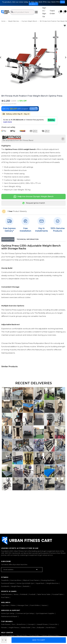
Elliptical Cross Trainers (31, 580)
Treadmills (5, 580)
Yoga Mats (5, 605)
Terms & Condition (8, 635)
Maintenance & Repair (9, 616)
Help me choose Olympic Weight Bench (34, 197)
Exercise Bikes (16, 580)
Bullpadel (41, 627)
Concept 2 (31, 624)
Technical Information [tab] (28, 239)
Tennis (16, 594)
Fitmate (4, 627)
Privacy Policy (35, 635)
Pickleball (24, 594)
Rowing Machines (48, 580)
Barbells (26, 586)
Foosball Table (58, 594)
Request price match (33, 203)
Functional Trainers (8, 583)
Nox (34, 627)
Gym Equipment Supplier (45, 613)
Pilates (13, 605)
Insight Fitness (14, 627)
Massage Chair (23, 605)
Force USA (53, 624)
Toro (13, 624)
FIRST (34, 109)
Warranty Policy (22, 635)
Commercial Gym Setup (25, 613)
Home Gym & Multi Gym (25, 583)
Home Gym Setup (8, 613)
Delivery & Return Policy (50, 635)
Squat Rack (40, 583)
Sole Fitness (6, 624)
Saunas (44, 605)
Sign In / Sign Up (44, 12)
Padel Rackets (6, 594)
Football (32, 594)
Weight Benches (52, 583)
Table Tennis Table (44, 594)
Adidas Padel (26, 627)
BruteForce (21, 624)
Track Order (52, 12)
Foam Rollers (35, 605)
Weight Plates (16, 586)
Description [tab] (8, 239)
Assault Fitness (42, 624)
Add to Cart (39, 640)
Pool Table (5, 597)
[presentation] (1, 57)
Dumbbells (5, 586)
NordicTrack (51, 627)
